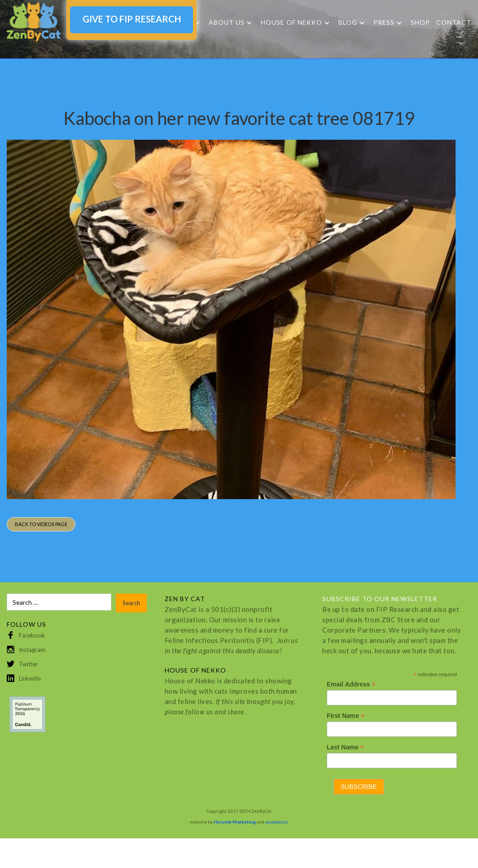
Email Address (351, 684)
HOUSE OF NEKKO (292, 22)
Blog (348, 22)
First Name (346, 716)
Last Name (345, 747)
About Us (227, 22)
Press (384, 22)
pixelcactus (277, 822)
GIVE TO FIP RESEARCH (132, 19)
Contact (454, 22)
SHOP (420, 22)
